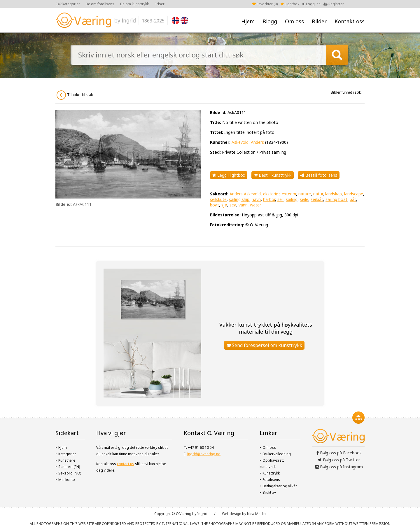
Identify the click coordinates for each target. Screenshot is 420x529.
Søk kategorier (68, 4)
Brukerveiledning (277, 454)
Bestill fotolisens (319, 175)
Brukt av (269, 492)
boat (215, 205)
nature (305, 194)
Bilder (319, 21)
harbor (269, 199)
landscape (354, 194)
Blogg (270, 21)
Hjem (248, 21)
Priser (160, 4)
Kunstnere (67, 460)
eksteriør (271, 194)
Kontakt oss (350, 21)
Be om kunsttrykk (134, 4)
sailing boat (336, 199)
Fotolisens (271, 480)
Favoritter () (265, 4)
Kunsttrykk (271, 473)
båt (353, 199)
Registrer (334, 4)
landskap (334, 194)
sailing (292, 199)
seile (304, 199)
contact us (126, 464)
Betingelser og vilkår (280, 486)
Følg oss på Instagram (339, 467)
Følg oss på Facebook (339, 453)
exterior (289, 194)
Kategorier (67, 454)
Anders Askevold (245, 194)
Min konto (67, 480)
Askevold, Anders (248, 142)
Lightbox (290, 4)
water (255, 205)
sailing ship (239, 199)
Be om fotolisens (100, 4)
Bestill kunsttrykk (273, 175)
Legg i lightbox (229, 175)
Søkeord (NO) (70, 473)
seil (280, 199)
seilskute (218, 199)
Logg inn (311, 4)
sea (233, 205)
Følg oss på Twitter (339, 460)
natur (318, 194)
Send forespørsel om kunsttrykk (264, 345)
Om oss (294, 21)
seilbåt (317, 199)
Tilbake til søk (75, 95)
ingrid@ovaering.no (204, 454)
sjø (224, 205)
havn (256, 199)
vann (243, 205)
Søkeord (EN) (69, 467)
